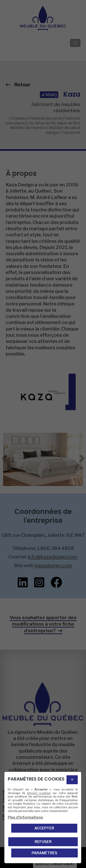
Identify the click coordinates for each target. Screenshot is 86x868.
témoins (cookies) (39, 793)
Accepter (44, 828)
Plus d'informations (25, 817)
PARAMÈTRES (44, 853)
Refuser (43, 842)
